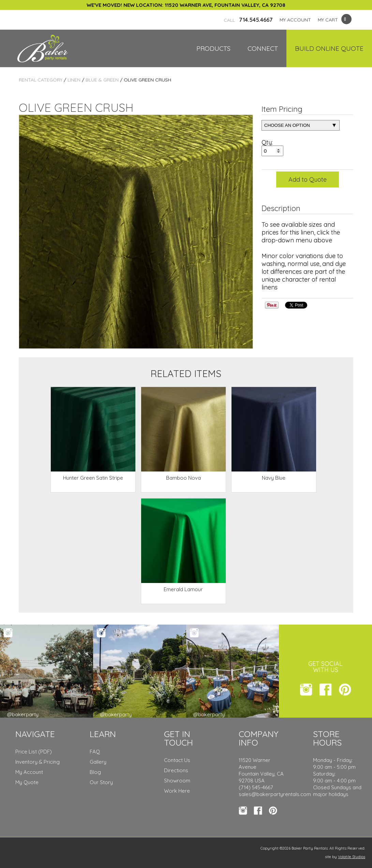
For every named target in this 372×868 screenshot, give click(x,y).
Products (213, 48)
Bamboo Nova (183, 478)
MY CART (328, 20)
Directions (176, 770)
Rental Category (41, 80)
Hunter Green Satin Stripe (93, 478)
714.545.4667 (248, 20)
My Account (29, 772)
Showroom (177, 781)
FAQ (95, 752)
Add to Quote (308, 179)
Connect (263, 48)
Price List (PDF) (34, 752)
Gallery (98, 762)
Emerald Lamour (183, 589)
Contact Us (177, 760)
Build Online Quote (329, 48)
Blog (95, 772)
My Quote (27, 782)
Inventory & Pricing (38, 762)
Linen (74, 80)
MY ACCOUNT (295, 20)
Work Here (177, 791)
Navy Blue (274, 478)
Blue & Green (102, 80)
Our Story (101, 782)
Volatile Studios (352, 857)
